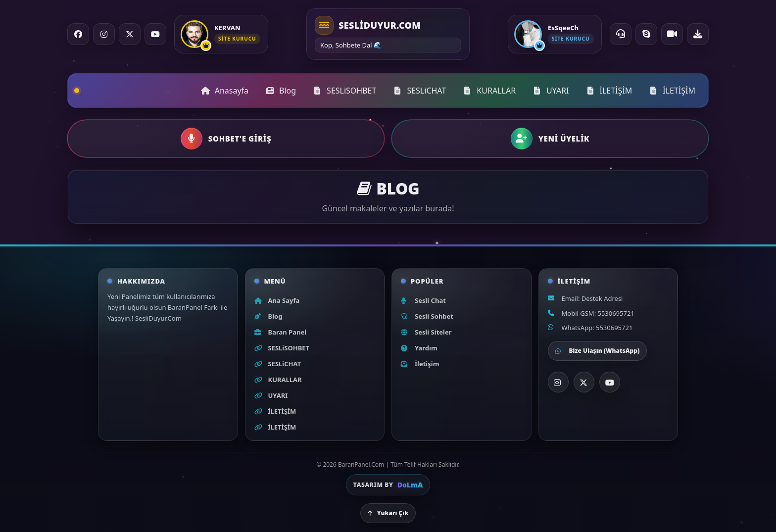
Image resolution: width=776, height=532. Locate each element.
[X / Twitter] (130, 34)
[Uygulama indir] (698, 34)
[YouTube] (155, 34)
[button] (226, 139)
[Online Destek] (621, 34)
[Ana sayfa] (388, 34)
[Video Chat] (672, 34)
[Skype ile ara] (646, 34)
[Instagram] (104, 34)
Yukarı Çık (388, 513)
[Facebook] (78, 34)
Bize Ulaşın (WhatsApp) (598, 351)
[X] (584, 382)
